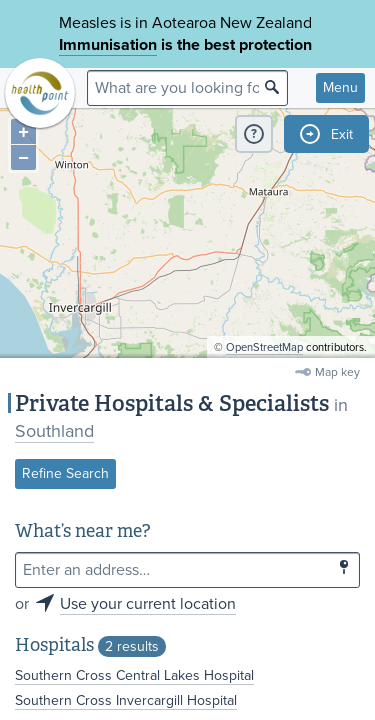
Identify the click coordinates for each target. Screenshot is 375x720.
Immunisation (108, 45)
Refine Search (65, 473)
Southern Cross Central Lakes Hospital (134, 675)
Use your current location (148, 604)
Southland (54, 431)
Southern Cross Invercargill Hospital (126, 700)
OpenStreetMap (264, 347)
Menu (340, 87)
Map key (337, 372)
